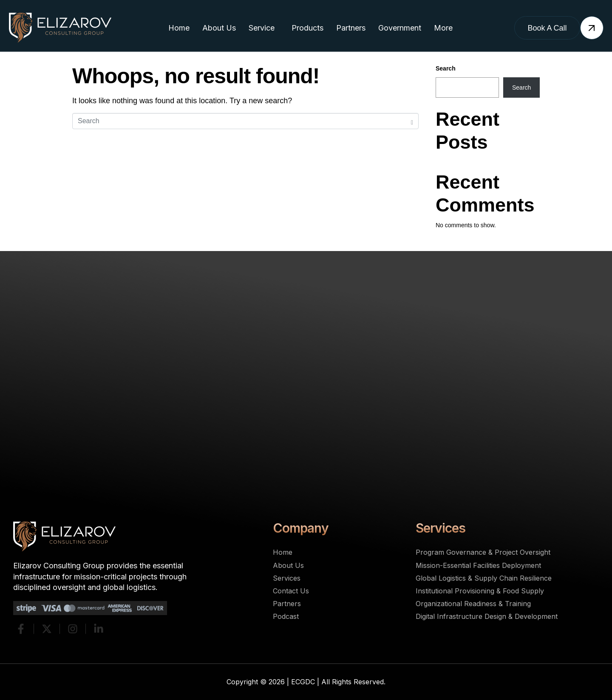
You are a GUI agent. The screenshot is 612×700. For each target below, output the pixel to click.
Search (446, 68)
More (443, 28)
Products (307, 28)
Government (400, 28)
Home (179, 28)
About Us (219, 28)
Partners (351, 28)
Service (262, 28)
